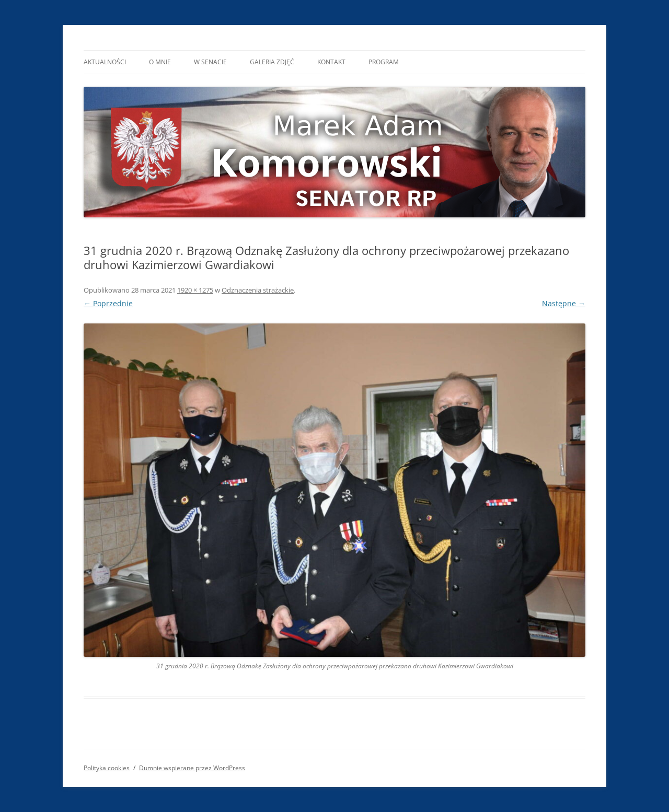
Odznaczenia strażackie (258, 290)
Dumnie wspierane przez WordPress (192, 768)
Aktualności (105, 62)
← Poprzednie (108, 303)
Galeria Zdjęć (272, 62)
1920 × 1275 (195, 290)
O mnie (160, 62)
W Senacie (210, 62)
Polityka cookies (107, 768)
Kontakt (331, 62)
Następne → (564, 303)
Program (384, 62)
